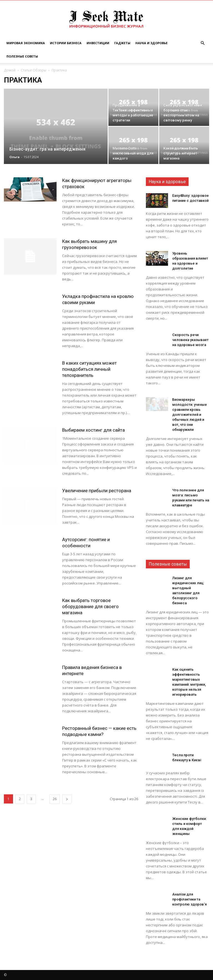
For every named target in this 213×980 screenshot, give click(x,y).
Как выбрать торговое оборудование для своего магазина (90, 606)
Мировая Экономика (26, 43)
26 (55, 799)
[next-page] (67, 799)
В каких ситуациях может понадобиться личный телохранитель (89, 369)
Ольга (15, 157)
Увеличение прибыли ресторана (97, 491)
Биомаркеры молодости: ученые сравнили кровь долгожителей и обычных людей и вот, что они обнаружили (190, 415)
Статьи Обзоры (34, 70)
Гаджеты (122, 43)
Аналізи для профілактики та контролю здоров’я (189, 899)
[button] (202, 43)
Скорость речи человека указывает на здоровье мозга (190, 340)
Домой (10, 70)
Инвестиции (98, 43)
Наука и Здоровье (151, 43)
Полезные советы (22, 56)
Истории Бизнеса (66, 43)
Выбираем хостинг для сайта (93, 430)
